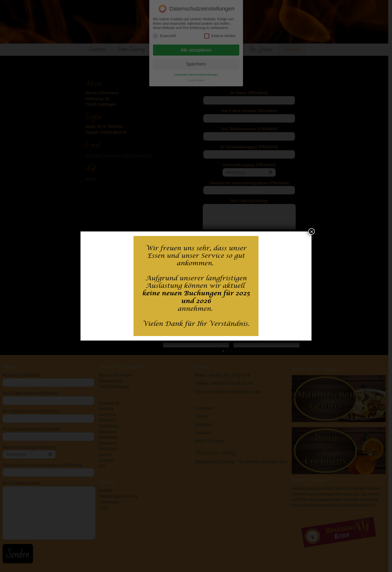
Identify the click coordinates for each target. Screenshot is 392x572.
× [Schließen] (311, 231)
